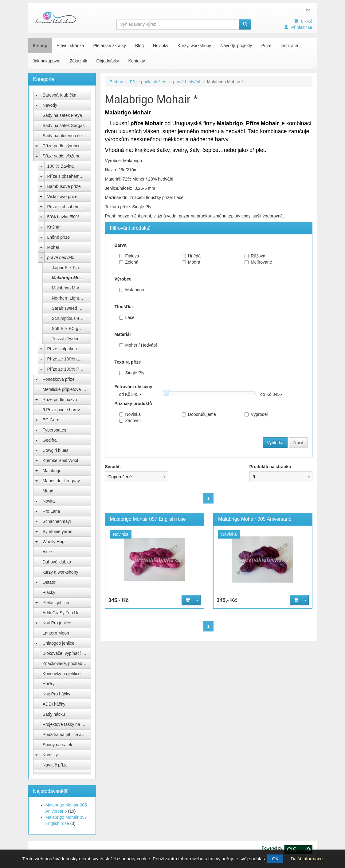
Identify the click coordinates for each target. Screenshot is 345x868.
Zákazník (78, 61)
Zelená (129, 262)
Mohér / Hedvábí (138, 345)
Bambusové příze (64, 186)
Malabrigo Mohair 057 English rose (148, 519)
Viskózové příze (63, 197)
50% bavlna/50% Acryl (69, 217)
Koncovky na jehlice (62, 674)
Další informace (307, 859)
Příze (267, 46)
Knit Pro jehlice (57, 623)
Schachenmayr (57, 521)
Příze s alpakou (62, 349)
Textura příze (128, 362)
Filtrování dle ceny (133, 387)
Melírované (258, 262)
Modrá (191, 262)
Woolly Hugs (55, 542)
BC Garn (51, 420)
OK (275, 859)
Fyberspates (55, 430)
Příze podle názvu (60, 400)
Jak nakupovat (47, 61)
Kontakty (137, 61)
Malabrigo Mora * (68, 288)
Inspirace (289, 46)
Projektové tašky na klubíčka (67, 724)
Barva (121, 245)
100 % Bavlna (61, 166)
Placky (49, 592)
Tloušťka (124, 307)
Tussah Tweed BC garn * (71, 339)
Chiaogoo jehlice (59, 643)
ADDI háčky (54, 704)
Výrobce (123, 279)
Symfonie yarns (57, 532)
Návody (50, 105)
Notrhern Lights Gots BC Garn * (71, 298)
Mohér (53, 247)
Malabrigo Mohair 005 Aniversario (255, 519)
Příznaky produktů (133, 404)
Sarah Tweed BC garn (71, 308)
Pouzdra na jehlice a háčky (67, 735)
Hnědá (191, 256)
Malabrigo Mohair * (71, 278)
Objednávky (108, 61)
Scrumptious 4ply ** (71, 318)
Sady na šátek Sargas (64, 125)
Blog (139, 46)
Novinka (130, 414)
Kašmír (54, 227)
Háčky (49, 684)
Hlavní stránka (70, 46)
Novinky (161, 46)
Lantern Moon (56, 633)
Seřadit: (113, 467)
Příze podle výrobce (62, 146)
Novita (49, 501)
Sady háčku (54, 714)
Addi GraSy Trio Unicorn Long (67, 613)
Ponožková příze (59, 379)
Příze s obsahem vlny (68, 207)
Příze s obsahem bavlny (69, 176)
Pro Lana (51, 511)
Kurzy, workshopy (194, 46)
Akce (47, 552)
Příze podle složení (61, 156)
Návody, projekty (236, 46)
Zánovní (130, 420)
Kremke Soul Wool (61, 460)
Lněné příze (59, 237)
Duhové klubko (57, 562)
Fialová (129, 256)
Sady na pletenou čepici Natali (67, 136)
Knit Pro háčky (57, 694)
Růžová (255, 256)
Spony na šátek (58, 745)
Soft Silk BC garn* (69, 328)
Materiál (123, 334)
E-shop (40, 46)
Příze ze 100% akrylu (68, 359)
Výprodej (256, 414)
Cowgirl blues (56, 450)
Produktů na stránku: (271, 467)
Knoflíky (50, 755)
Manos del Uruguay (61, 481)
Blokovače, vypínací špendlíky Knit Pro (67, 653)
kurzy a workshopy (61, 572)
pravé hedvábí (61, 257)
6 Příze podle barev (61, 410)
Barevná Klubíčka (60, 95)
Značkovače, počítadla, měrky (67, 663)
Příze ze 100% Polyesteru (69, 369)
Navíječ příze (55, 765)
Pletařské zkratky (110, 46)
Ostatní (50, 582)
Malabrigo (52, 471)
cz (308, 10)
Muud (48, 491)
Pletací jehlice (56, 603)
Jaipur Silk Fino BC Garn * (71, 268)
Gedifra (50, 440)
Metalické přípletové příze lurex (67, 389)
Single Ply (132, 373)
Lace (127, 317)
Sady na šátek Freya (62, 115)
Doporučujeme (199, 414)
